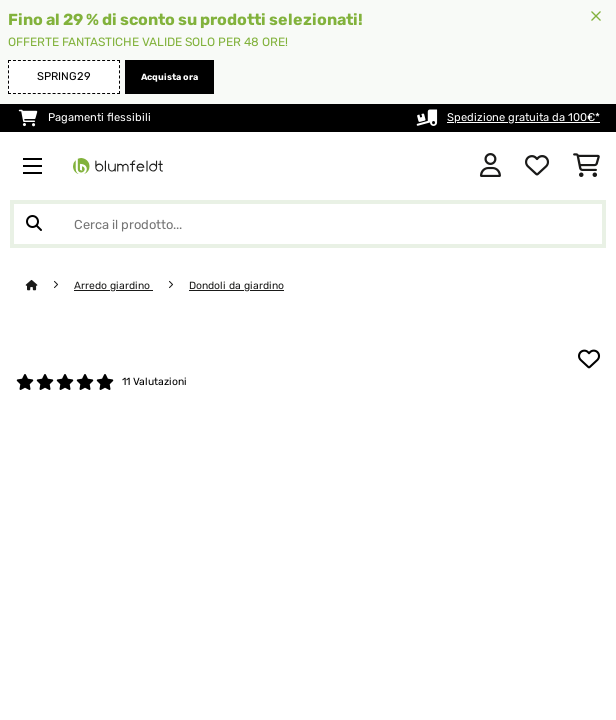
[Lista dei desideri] (537, 166)
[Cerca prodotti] (308, 224)
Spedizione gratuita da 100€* (523, 117)
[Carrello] (586, 166)
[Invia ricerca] (34, 224)
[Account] (490, 166)
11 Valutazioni (154, 381)
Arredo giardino (113, 285)
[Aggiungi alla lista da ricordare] (589, 359)
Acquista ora (169, 77)
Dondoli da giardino (236, 285)
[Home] (50, 285)
